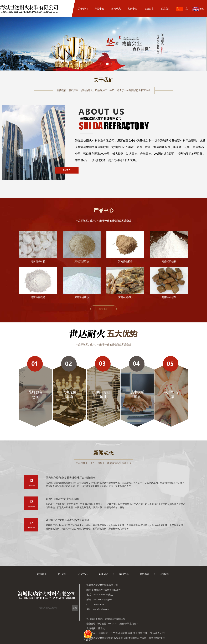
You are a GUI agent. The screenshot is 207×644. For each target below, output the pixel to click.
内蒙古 (156, 633)
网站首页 (66, 9)
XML (115, 624)
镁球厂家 (103, 619)
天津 (145, 633)
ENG (199, 9)
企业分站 (91, 624)
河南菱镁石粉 (82, 262)
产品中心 (99, 9)
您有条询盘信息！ (129, 624)
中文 (182, 9)
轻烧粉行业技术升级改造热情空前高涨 (68, 520)
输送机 (102, 628)
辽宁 (113, 633)
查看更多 (104, 309)
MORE (67, 170)
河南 (140, 633)
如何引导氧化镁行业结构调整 (63, 499)
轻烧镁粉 (121, 619)
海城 (118, 633)
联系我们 (165, 9)
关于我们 (83, 9)
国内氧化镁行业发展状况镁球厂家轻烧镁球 (70, 478)
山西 (162, 633)
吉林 (130, 633)
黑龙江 (124, 633)
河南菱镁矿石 (38, 262)
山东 (150, 633)
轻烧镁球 (112, 619)
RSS (109, 624)
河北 (135, 633)
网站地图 (102, 624)
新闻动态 (116, 9)
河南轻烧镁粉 (169, 262)
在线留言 (149, 9)
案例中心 (132, 9)
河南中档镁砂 (169, 297)
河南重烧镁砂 (125, 297)
